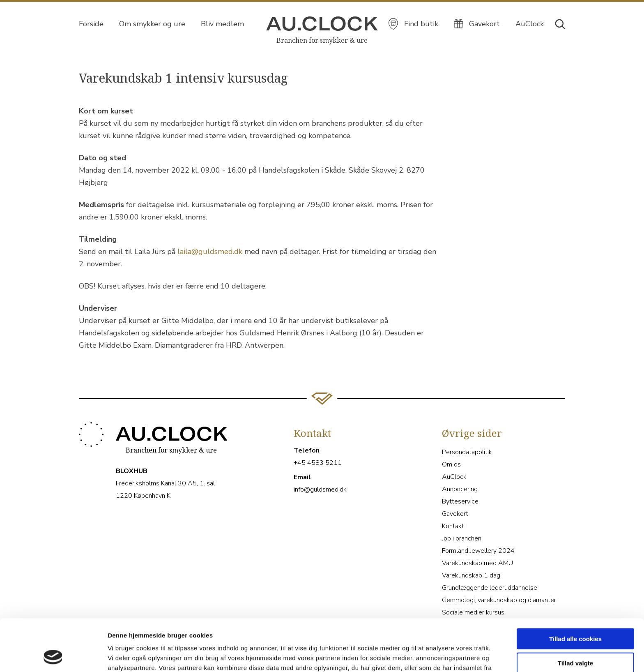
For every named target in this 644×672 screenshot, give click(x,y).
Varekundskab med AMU (477, 563)
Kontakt (453, 526)
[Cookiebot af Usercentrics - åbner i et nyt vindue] (53, 656)
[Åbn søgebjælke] (560, 24)
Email (302, 477)
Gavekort (455, 514)
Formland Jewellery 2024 (478, 551)
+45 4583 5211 (318, 463)
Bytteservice (460, 501)
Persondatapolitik (467, 452)
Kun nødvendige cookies (575, 638)
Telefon (307, 450)
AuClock (454, 477)
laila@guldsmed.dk (210, 252)
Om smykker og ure (152, 24)
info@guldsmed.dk (320, 490)
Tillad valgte (575, 614)
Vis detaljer (427, 656)
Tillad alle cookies (575, 590)
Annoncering (460, 489)
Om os (451, 464)
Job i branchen (462, 538)
